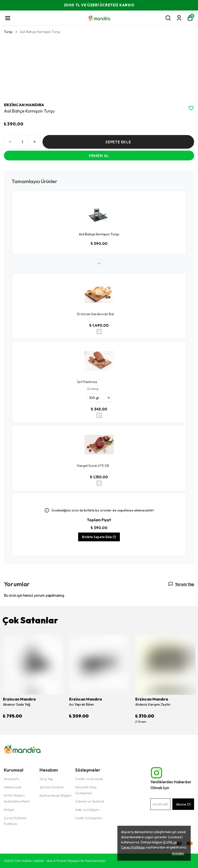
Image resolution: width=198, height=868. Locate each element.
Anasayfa (11, 779)
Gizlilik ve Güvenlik (89, 779)
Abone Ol (183, 804)
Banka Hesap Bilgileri (56, 795)
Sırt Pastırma (87, 382)
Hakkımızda (13, 787)
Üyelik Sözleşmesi (89, 818)
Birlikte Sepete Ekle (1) (99, 537)
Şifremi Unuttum (52, 787)
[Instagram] (156, 773)
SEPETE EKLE (118, 142)
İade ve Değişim (87, 810)
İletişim (9, 810)
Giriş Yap (46, 779)
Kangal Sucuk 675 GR (93, 466)
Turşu (8, 32)
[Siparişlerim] (179, 18)
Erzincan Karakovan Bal (95, 314)
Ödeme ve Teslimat (90, 801)
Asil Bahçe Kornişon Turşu (99, 234)
